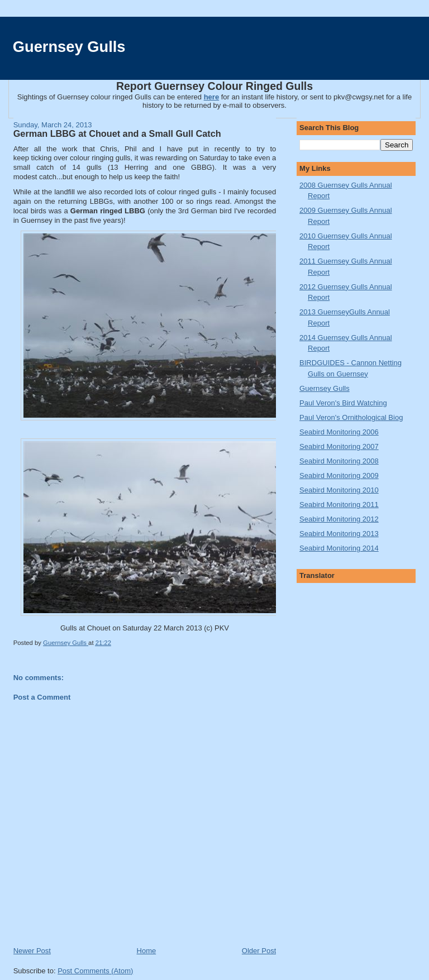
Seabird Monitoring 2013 (339, 534)
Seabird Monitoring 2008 (339, 461)
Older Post (259, 951)
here (211, 97)
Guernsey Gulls (69, 47)
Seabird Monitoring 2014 (339, 548)
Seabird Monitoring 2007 (339, 446)
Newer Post (32, 951)
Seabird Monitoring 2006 (339, 432)
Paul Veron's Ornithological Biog (351, 417)
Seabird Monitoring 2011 (339, 505)
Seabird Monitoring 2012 (339, 519)
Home (147, 951)
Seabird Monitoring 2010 (339, 490)
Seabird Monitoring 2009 (339, 475)
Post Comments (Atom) (95, 971)
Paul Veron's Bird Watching (343, 403)
